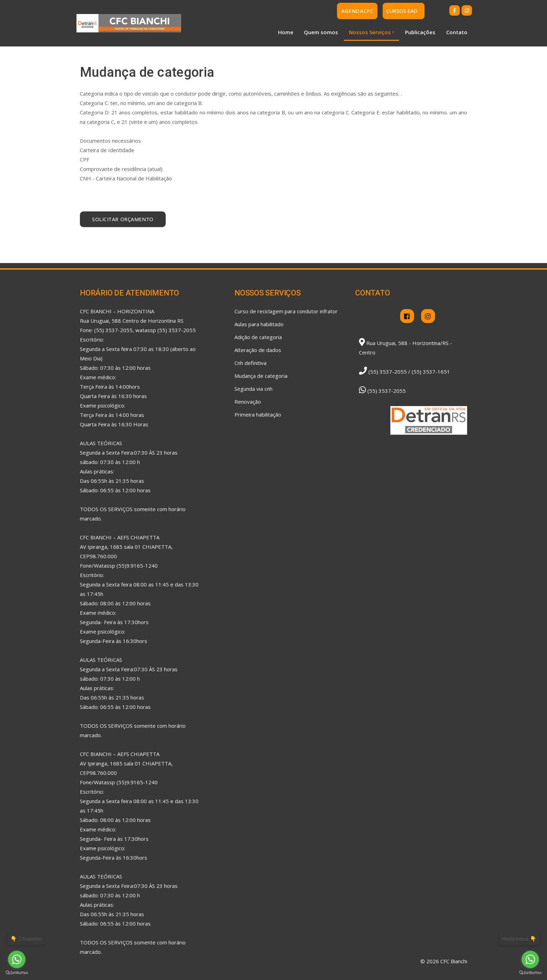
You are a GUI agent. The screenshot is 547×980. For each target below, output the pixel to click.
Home (286, 32)
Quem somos (321, 32)
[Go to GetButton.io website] (530, 973)
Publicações (420, 32)
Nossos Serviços (370, 32)
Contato (457, 32)
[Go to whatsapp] (530, 959)
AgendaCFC (357, 11)
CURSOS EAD (402, 11)
